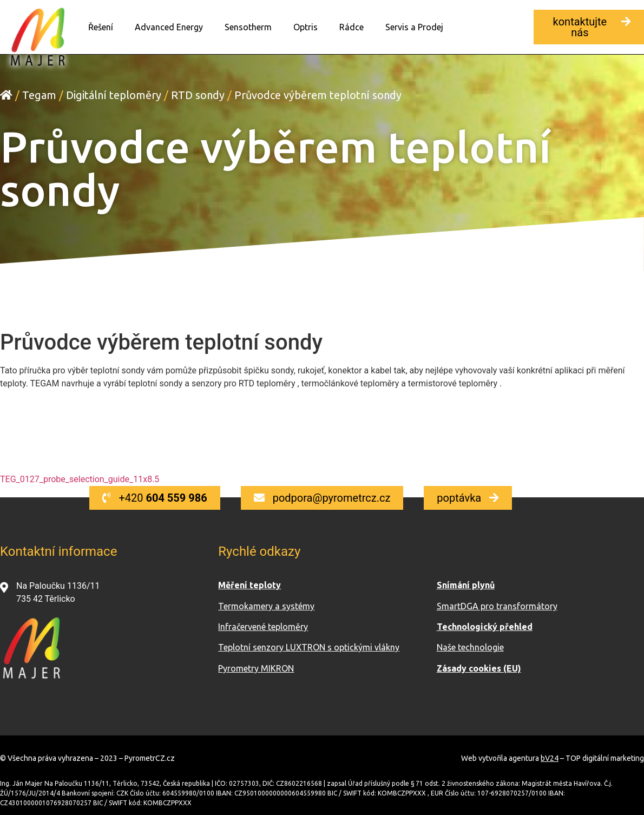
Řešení (101, 27)
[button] (589, 27)
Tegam (39, 94)
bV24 (550, 758)
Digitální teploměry (114, 94)
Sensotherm (248, 27)
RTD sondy (198, 94)
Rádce (351, 27)
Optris (305, 27)
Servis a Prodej (414, 27)
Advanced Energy (169, 27)
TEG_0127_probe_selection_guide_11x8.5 (80, 479)
